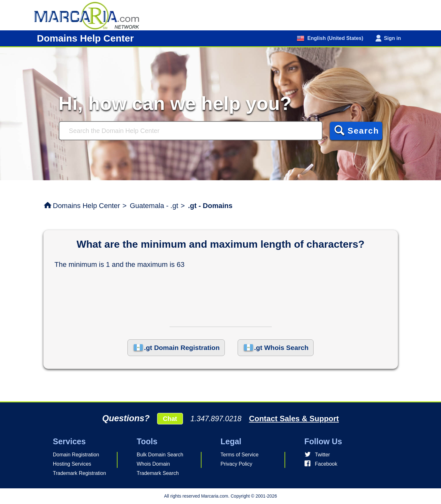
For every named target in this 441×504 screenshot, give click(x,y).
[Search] (191, 131)
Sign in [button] (392, 38)
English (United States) (335, 38)
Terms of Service (240, 455)
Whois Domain (153, 464)
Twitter (322, 455)
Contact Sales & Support (294, 419)
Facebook (326, 464)
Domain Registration (76, 455)
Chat (170, 419)
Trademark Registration (80, 473)
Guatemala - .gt (154, 206)
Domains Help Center (87, 206)
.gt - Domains (210, 206)
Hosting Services (72, 464)
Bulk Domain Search (160, 455)
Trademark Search (158, 473)
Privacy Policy (237, 464)
